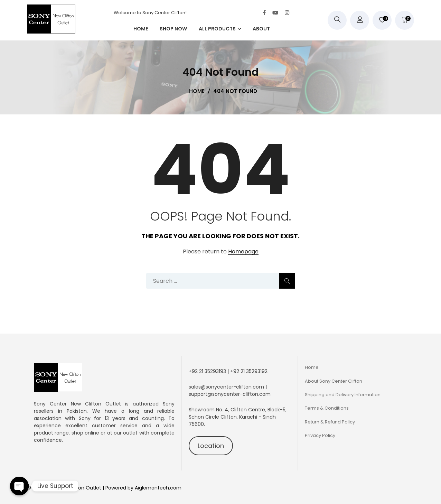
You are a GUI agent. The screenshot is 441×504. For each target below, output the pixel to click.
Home (312, 367)
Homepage (243, 252)
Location (211, 446)
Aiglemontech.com (158, 488)
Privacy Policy (320, 435)
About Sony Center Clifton (334, 381)
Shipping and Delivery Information (343, 395)
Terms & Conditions (327, 408)
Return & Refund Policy (330, 422)
